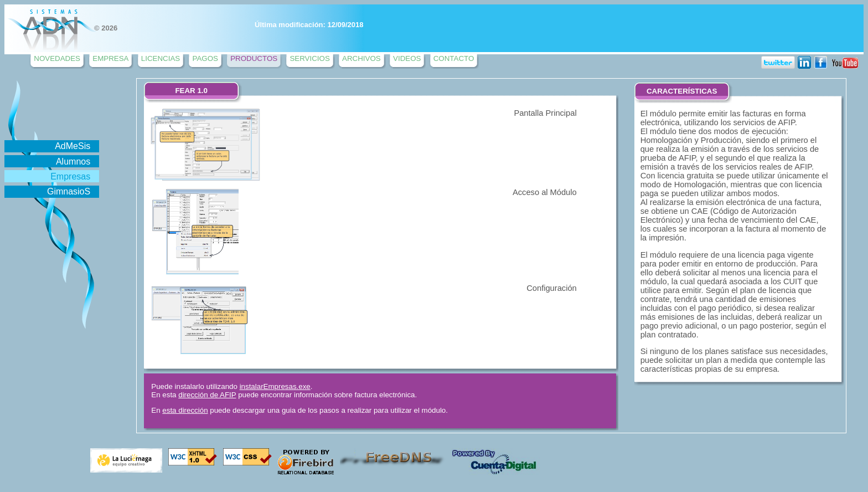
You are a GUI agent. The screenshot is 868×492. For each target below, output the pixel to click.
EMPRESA (110, 58)
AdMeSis (73, 146)
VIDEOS (407, 58)
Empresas (70, 176)
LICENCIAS (161, 58)
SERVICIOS (309, 58)
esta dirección (185, 410)
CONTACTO (454, 58)
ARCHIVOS (361, 58)
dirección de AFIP (207, 395)
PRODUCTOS (254, 58)
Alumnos (73, 162)
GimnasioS (69, 191)
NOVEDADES (57, 58)
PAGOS (205, 58)
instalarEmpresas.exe (275, 386)
